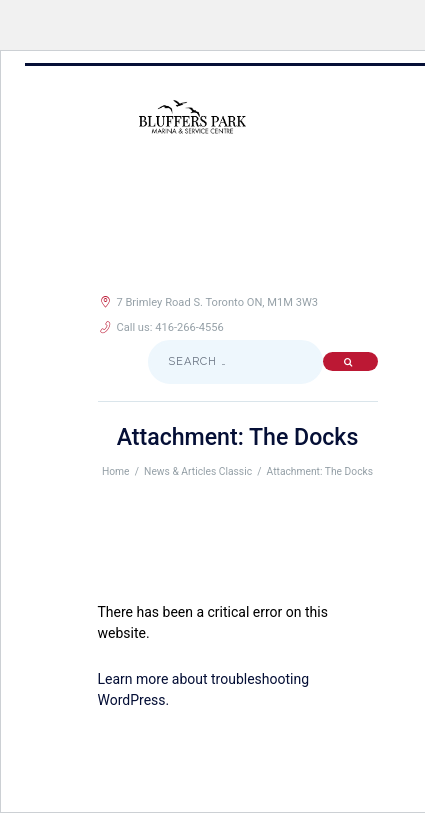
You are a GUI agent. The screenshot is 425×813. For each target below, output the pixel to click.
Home (116, 471)
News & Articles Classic (198, 471)
